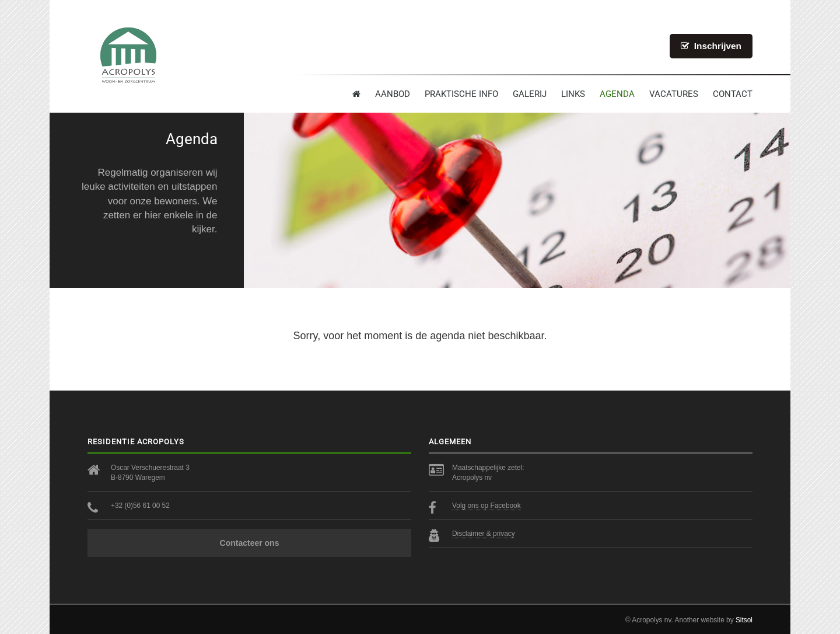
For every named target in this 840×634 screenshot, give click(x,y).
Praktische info (461, 94)
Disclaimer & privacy (484, 534)
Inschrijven (711, 46)
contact (733, 94)
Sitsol (744, 620)
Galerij (530, 94)
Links (573, 94)
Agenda (617, 94)
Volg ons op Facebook (487, 506)
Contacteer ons (250, 543)
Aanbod (393, 94)
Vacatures (674, 94)
